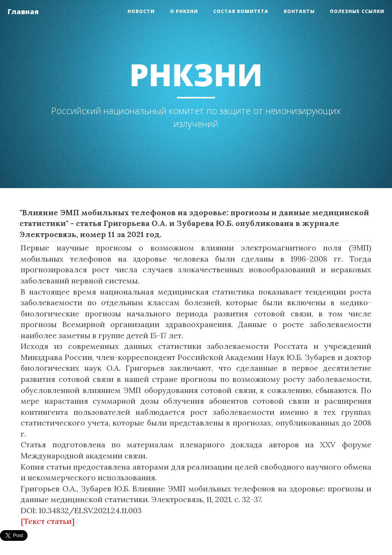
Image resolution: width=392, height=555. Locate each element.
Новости (141, 11)
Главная (23, 11)
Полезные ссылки (357, 11)
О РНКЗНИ (184, 11)
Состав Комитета (241, 11)
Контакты (299, 11)
